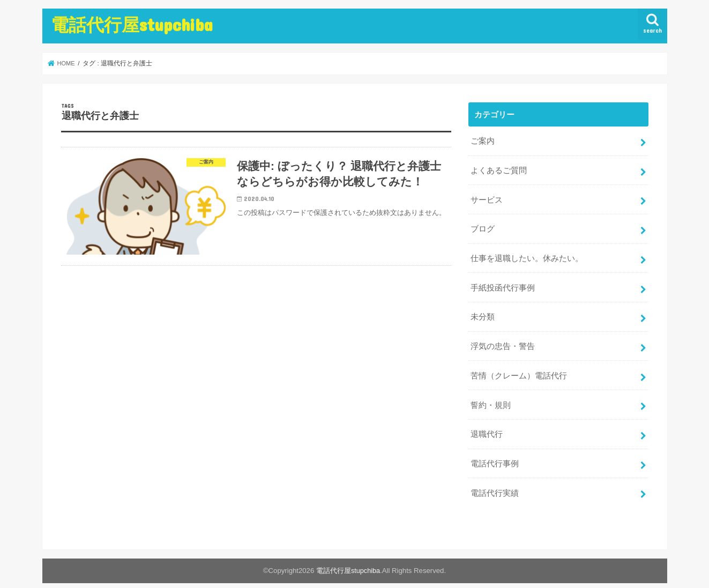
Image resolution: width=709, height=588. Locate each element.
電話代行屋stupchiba (132, 24)
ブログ (483, 225)
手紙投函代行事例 (503, 282)
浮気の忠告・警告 (503, 339)
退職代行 (487, 423)
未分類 (483, 310)
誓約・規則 (491, 395)
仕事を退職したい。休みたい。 (527, 254)
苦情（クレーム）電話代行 (519, 367)
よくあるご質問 (499, 168)
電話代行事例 (495, 452)
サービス (487, 197)
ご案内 (483, 140)
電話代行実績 (495, 480)
